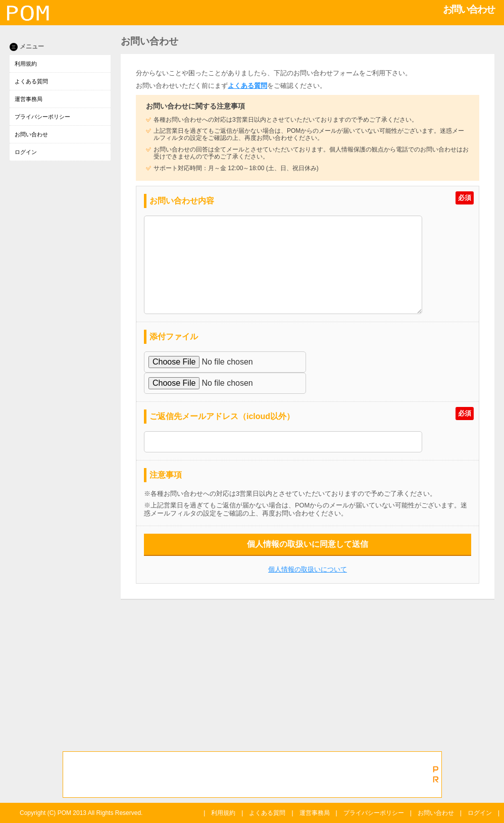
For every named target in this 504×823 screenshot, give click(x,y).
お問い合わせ (31, 134)
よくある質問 (31, 81)
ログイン (26, 152)
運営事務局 (29, 99)
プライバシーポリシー (42, 117)
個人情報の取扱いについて (308, 569)
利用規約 (26, 64)
